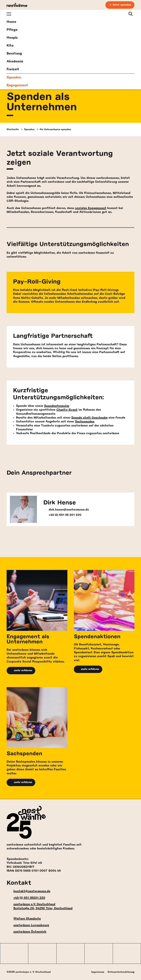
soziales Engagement (91, 208)
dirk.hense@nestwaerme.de (66, 510)
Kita (10, 46)
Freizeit (13, 69)
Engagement (17, 85)
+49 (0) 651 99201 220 (26, 898)
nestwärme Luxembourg (28, 925)
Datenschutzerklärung (121, 972)
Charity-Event (67, 410)
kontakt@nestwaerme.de (28, 891)
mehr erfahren (21, 671)
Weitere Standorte (24, 919)
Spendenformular (57, 406)
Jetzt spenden (122, 5)
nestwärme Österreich (26, 932)
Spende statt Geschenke (89, 418)
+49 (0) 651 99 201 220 (62, 515)
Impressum (98, 972)
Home (11, 22)
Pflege (12, 30)
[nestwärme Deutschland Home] (17, 5)
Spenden (14, 77)
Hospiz (12, 38)
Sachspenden (85, 421)
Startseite (13, 129)
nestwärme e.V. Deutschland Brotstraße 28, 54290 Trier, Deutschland (40, 906)
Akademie (15, 61)
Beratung (14, 54)
